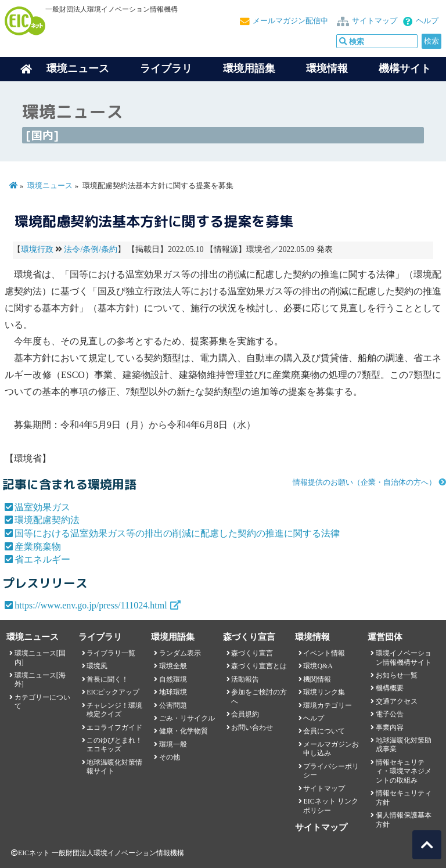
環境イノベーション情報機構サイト (404, 658)
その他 (170, 757)
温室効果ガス (42, 507)
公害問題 (173, 705)
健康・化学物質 (184, 731)
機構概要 (390, 688)
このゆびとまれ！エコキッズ (114, 745)
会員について (324, 731)
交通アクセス (397, 701)
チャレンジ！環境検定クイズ (114, 710)
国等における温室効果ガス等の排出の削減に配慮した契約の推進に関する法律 (177, 533)
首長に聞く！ (107, 679)
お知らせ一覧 (397, 675)
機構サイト (405, 69)
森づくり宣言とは (259, 666)
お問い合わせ (252, 727)
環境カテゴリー (328, 705)
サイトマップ (375, 21)
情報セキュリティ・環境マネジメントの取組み (404, 771)
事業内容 (390, 727)
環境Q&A (318, 666)
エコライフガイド (114, 727)
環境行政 (37, 249)
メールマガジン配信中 (290, 21)
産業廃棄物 (38, 547)
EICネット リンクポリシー (330, 806)
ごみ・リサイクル (187, 718)
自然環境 (173, 679)
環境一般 (173, 744)
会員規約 (245, 714)
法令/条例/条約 (91, 249)
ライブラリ (166, 69)
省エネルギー (42, 559)
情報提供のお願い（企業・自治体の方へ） (364, 482)
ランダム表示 (180, 653)
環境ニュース (50, 186)
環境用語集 (249, 69)
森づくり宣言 (252, 653)
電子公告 (390, 714)
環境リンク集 (324, 692)
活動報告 (245, 679)
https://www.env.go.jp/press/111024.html (91, 605)
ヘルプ (427, 21)
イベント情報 (324, 653)
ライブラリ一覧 (111, 653)
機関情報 (317, 679)
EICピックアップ (113, 692)
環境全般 (173, 666)
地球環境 (173, 692)
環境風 (97, 666)
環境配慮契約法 (47, 520)
